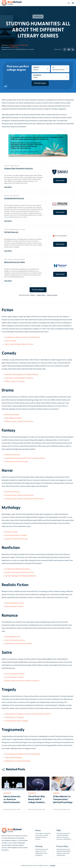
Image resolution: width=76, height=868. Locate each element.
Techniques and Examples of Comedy (19, 378)
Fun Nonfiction (10, 569)
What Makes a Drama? (13, 418)
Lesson (19, 462)
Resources (38, 17)
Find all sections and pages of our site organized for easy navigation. (43, 851)
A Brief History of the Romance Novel (18, 644)
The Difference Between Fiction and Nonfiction (22, 337)
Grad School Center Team (18, 45)
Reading (19, 569)
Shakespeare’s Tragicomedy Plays (18, 761)
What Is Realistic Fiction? (14, 607)
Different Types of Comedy (15, 381)
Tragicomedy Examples (14, 758)
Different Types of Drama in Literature (19, 422)
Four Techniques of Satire (14, 677)
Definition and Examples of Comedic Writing (21, 375)
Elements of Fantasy (12, 455)
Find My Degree (40, 83)
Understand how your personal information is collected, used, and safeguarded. (65, 851)
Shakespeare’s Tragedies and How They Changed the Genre (28, 714)
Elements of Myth (11, 532)
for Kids (25, 462)
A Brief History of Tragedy (14, 717)
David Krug (14, 47)
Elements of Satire (18, 674)
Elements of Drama (12, 415)
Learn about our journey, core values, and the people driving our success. (43, 835)
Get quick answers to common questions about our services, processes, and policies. (65, 835)
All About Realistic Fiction (14, 603)
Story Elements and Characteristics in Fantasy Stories (25, 458)
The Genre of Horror (12, 492)
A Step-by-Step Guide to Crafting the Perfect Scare (24, 499)
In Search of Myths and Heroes (16, 539)
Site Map (53, 866)
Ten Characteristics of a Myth (16, 535)
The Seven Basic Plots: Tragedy (16, 721)
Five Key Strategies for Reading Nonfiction (20, 576)
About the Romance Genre (15, 640)
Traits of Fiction (10, 341)
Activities (26, 569)
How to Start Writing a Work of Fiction (19, 344)
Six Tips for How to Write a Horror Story (19, 495)
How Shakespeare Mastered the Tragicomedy (22, 754)
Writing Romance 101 (12, 637)
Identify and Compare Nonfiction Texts (19, 573)
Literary (8, 674)
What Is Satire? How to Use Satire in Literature (22, 681)
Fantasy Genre (11, 462)
